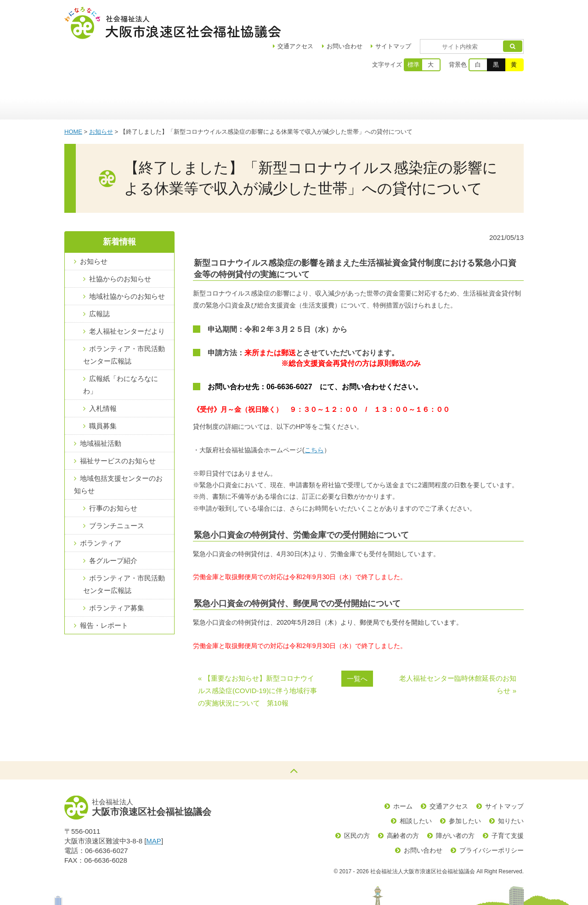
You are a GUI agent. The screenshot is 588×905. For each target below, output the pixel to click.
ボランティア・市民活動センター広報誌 (124, 323)
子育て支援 (508, 803)
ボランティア (424, 67)
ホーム (87, 67)
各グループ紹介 (113, 528)
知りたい (511, 789)
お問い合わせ (371, 14)
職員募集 (103, 394)
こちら (314, 418)
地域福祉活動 (101, 411)
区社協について (144, 67)
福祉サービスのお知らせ (118, 429)
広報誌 (99, 282)
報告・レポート (104, 593)
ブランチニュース (117, 493)
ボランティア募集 (117, 576)
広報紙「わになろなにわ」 (121, 353)
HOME (73, 100)
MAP (154, 809)
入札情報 (103, 376)
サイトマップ (420, 14)
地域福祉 (210, 67)
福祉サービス (357, 67)
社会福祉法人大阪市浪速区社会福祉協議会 (172, 23)
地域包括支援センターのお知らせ (118, 452)
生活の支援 (490, 67)
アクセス (322, 14)
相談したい (416, 789)
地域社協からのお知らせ (127, 264)
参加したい (465, 789)
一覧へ (357, 646)
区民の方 (357, 803)
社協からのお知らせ (120, 247)
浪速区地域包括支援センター (284, 67)
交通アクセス (449, 774)
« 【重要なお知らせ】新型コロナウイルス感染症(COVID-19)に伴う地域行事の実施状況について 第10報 (257, 658)
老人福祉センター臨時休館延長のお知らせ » (458, 652)
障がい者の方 (455, 803)
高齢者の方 (403, 803)
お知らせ (101, 100)
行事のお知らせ (113, 476)
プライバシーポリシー (492, 818)
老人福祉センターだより (127, 299)
